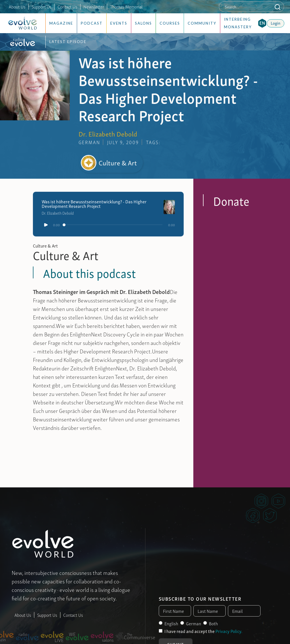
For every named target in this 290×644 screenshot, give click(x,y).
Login (276, 23)
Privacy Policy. (229, 631)
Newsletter (94, 7)
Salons (143, 23)
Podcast (92, 23)
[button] (262, 23)
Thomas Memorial (126, 7)
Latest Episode (68, 42)
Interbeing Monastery (238, 23)
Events (119, 23)
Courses (170, 23)
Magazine (61, 23)
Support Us (42, 7)
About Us (17, 7)
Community (202, 23)
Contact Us (67, 7)
